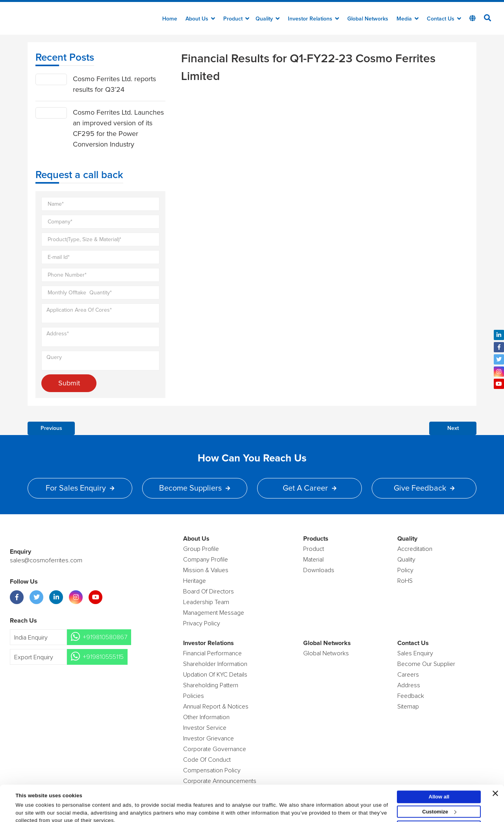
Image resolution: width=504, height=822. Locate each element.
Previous (51, 428)
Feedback (411, 696)
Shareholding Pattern (211, 685)
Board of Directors (208, 591)
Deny (439, 806)
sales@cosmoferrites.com (45, 560)
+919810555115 (103, 657)
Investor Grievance (208, 738)
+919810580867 (105, 637)
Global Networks (368, 19)
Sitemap (408, 707)
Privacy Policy (202, 623)
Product (236, 19)
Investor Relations (313, 19)
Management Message (214, 613)
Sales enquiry (415, 653)
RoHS (405, 581)
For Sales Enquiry (80, 488)
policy (405, 570)
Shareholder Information (215, 664)
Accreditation (415, 549)
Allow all (439, 776)
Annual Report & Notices (216, 707)
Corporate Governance (215, 749)
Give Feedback (424, 488)
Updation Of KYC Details (215, 675)
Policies (194, 696)
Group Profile (201, 549)
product (314, 549)
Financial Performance (212, 653)
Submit (69, 383)
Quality (268, 19)
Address (409, 685)
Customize (439, 791)
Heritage (195, 581)
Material (313, 560)
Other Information (206, 717)
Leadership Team (206, 602)
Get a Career (309, 488)
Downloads (319, 570)
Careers (408, 675)
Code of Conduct (207, 760)
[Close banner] (495, 773)
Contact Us (444, 19)
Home (170, 19)
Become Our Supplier (426, 664)
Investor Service (205, 728)
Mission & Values (206, 570)
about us (200, 19)
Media (408, 19)
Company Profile (206, 560)
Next (453, 428)
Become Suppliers (195, 488)
